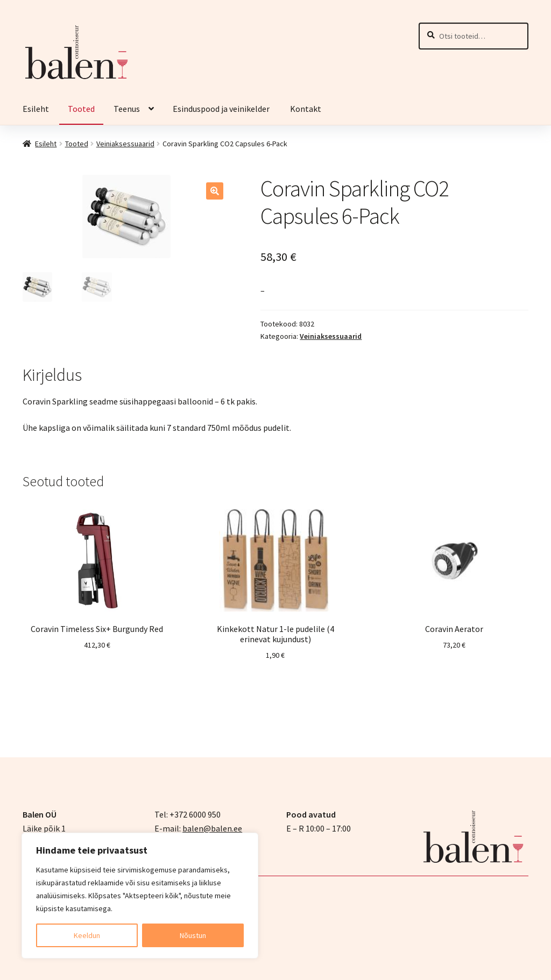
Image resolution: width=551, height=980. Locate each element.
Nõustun (193, 935)
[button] (215, 191)
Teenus (127, 109)
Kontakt (306, 109)
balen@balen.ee (212, 827)
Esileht (36, 109)
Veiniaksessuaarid (125, 144)
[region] (140, 896)
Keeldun (87, 935)
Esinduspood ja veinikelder (222, 109)
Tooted (81, 109)
